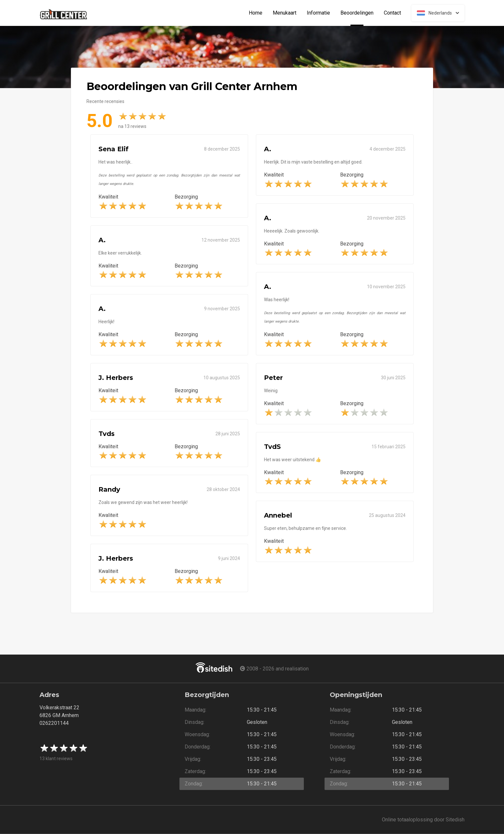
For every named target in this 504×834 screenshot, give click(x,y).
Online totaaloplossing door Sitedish (423, 820)
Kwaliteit (108, 197)
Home (256, 13)
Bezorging (186, 197)
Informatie (318, 13)
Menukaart (285, 13)
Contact (392, 13)
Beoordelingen (360, 13)
